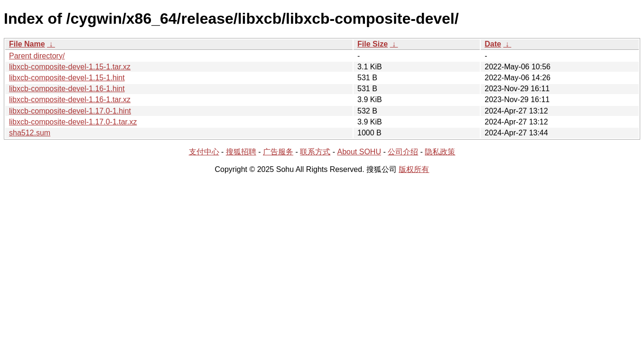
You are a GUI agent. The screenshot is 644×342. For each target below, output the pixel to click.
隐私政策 (440, 152)
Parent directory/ (37, 56)
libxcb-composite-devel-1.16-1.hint (67, 89)
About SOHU (359, 152)
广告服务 (278, 152)
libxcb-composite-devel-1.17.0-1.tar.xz (73, 122)
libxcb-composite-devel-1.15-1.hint (67, 78)
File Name (27, 44)
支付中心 (204, 152)
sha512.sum (30, 133)
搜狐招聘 (241, 152)
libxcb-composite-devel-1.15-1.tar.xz (70, 67)
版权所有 (414, 169)
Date (493, 44)
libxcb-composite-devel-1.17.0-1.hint (70, 111)
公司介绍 (403, 152)
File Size (373, 44)
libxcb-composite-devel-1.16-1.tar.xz (70, 100)
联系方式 (315, 152)
